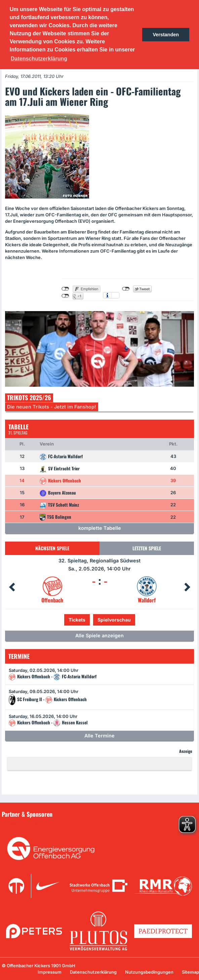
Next (187, 587)
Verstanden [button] (166, 35)
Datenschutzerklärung (93, 972)
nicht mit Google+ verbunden (65, 296)
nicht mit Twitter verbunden (126, 289)
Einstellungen (115, 295)
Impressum (50, 972)
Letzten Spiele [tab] (147, 548)
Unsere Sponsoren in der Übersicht (43, 823)
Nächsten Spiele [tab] (52, 548)
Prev (12, 587)
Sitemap (190, 972)
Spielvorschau (114, 620)
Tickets (77, 620)
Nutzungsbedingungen (149, 972)
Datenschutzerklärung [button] (39, 59)
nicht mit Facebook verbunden (65, 289)
